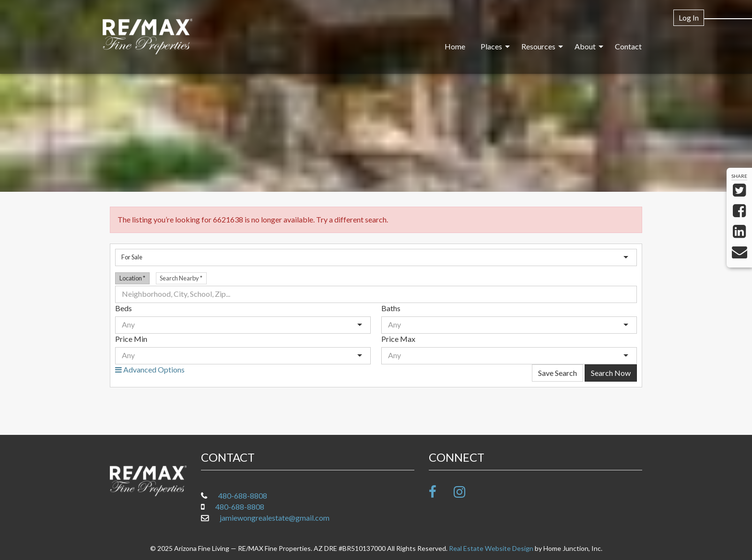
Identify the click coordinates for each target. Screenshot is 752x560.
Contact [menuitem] (628, 46)
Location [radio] (132, 278)
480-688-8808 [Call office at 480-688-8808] (243, 496)
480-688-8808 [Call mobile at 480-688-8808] (240, 507)
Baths (391, 308)
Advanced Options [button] (150, 369)
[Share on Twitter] (739, 192)
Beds (123, 308)
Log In (689, 17)
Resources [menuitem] (538, 46)
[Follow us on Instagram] (465, 492)
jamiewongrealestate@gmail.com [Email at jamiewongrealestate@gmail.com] (275, 518)
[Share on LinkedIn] (739, 234)
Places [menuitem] (491, 46)
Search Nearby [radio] (181, 278)
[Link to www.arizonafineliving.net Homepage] (147, 37)
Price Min (131, 339)
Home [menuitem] (455, 46)
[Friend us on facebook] (441, 492)
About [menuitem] (585, 46)
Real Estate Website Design (491, 548)
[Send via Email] (740, 254)
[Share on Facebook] (739, 213)
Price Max (398, 339)
